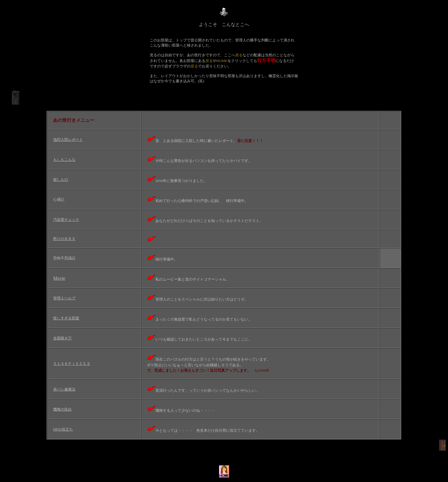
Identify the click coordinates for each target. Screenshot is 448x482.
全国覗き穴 (62, 338)
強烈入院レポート (68, 140)
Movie (59, 278)
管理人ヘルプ (64, 298)
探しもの (61, 180)
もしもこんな (64, 160)
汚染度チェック (66, 220)
